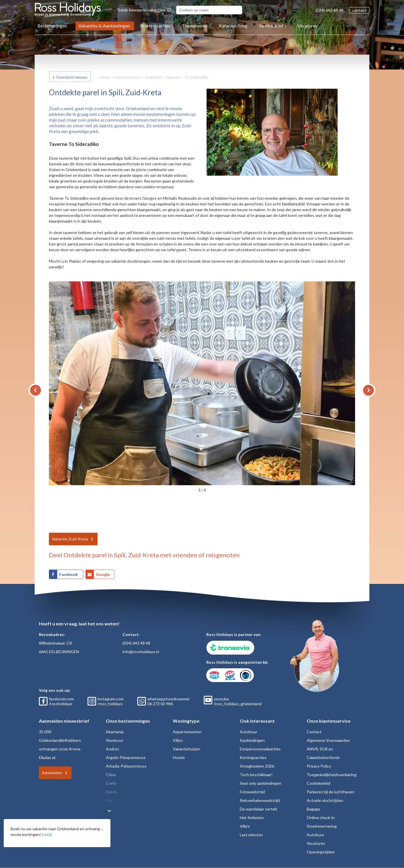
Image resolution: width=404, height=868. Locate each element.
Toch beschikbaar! (256, 775)
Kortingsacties (156, 26)
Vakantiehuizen (187, 749)
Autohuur (248, 732)
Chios (111, 775)
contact (359, 10)
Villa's (178, 740)
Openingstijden (321, 852)
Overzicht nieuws (72, 77)
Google (103, 574)
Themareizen (195, 26)
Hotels (179, 757)
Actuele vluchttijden (325, 800)
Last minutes (251, 835)
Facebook (69, 574)
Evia (109, 800)
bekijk (47, 834)
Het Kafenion (252, 818)
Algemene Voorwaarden (328, 740)
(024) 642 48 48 (329, 10)
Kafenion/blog (233, 26)
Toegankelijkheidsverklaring (332, 775)
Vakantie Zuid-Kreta (70, 539)
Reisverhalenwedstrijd (260, 800)
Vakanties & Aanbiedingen (104, 26)
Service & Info (273, 26)
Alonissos (115, 740)
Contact (314, 732)
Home (105, 77)
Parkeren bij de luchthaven (330, 792)
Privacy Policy (319, 766)
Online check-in (321, 818)
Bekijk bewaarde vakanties (144, 10)
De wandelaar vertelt (259, 809)
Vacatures (307, 26)
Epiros (111, 792)
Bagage (313, 809)
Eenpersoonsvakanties (260, 749)
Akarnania (115, 732)
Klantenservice (128, 77)
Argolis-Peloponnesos (126, 757)
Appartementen (187, 732)
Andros (112, 749)
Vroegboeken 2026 (257, 766)
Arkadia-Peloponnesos (126, 766)
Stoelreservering (322, 826)
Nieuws (173, 77)
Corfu (111, 783)
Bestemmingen (52, 26)
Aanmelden (52, 773)
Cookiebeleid (318, 783)
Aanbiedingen (252, 740)
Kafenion (154, 77)
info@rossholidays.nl (141, 652)
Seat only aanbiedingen (261, 783)
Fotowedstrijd (252, 792)
